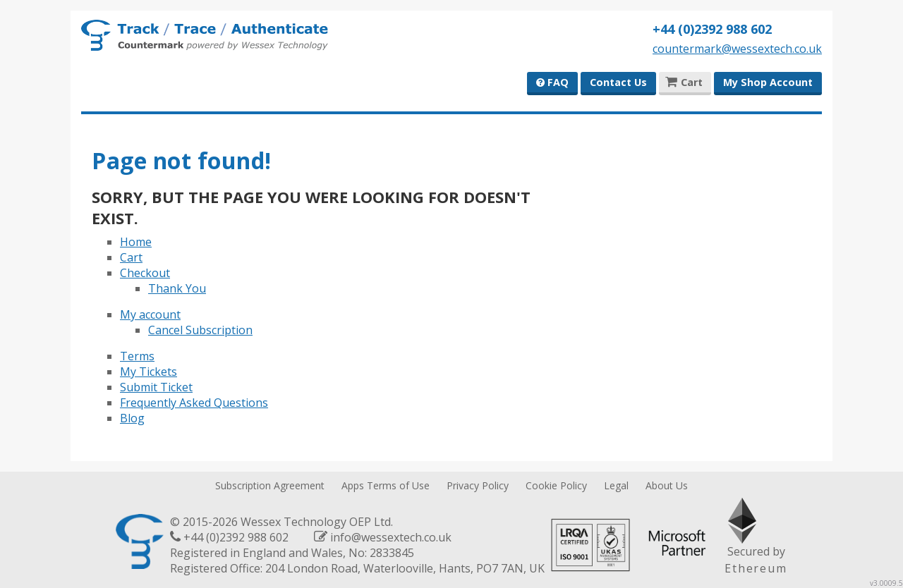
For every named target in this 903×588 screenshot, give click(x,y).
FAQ (552, 82)
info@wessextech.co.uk (391, 537)
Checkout (145, 273)
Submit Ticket (156, 387)
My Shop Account (768, 82)
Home (136, 242)
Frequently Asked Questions (194, 403)
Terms (137, 356)
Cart (131, 257)
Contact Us (618, 82)
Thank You (177, 288)
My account (150, 314)
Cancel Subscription (200, 330)
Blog (132, 418)
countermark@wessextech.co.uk (737, 49)
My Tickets (149, 372)
